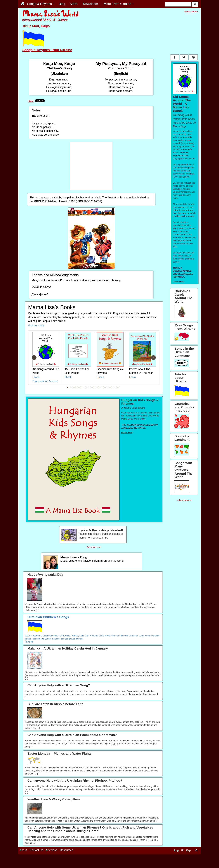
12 (96, 387)
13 (99, 387)
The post (29, 642)
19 (114, 387)
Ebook (36, 377)
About (23, 850)
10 (91, 387)
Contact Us (36, 850)
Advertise (51, 850)
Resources (66, 850)
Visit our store (36, 326)
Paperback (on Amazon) (45, 381)
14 (101, 387)
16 (106, 387)
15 (104, 387)
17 (109, 387)
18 (111, 387)
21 (119, 387)
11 (93, 387)
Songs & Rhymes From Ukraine (47, 50)
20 (117, 387)
